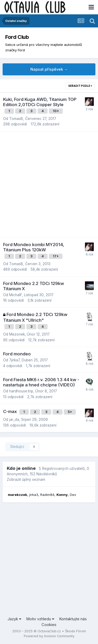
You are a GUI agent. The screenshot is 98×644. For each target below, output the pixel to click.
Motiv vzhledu (40, 619)
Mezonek (17, 334)
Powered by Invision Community (49, 636)
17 (56, 256)
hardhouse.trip (21, 391)
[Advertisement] (49, 184)
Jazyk (14, 619)
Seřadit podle (80, 86)
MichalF (16, 295)
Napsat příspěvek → (49, 69)
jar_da (14, 420)
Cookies (49, 625)
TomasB (16, 119)
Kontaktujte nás (73, 619)
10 (56, 111)
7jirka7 (14, 360)
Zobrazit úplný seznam (26, 479)
